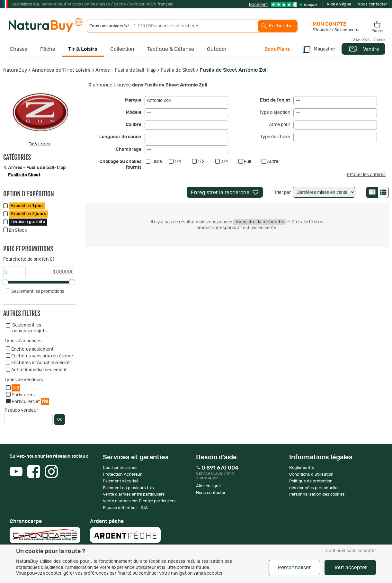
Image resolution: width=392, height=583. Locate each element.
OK (60, 419)
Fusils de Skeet (178, 70)
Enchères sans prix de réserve (42, 356)
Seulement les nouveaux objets (29, 328)
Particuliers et (30, 401)
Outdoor (217, 49)
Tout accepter (350, 568)
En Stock (18, 230)
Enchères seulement (32, 349)
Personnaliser (294, 568)
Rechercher (278, 26)
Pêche (48, 49)
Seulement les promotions (38, 291)
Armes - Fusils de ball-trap (126, 70)
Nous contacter (372, 4)
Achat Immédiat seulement (39, 370)
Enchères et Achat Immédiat (40, 363)
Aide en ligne (339, 4)
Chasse (18, 49)
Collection (122, 49)
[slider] (5, 282)
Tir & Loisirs (83, 49)
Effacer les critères (366, 175)
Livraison (28, 222)
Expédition (27, 206)
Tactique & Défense (171, 49)
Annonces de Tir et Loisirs (61, 70)
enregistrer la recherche (259, 222)
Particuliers (23, 395)
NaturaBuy (15, 70)
